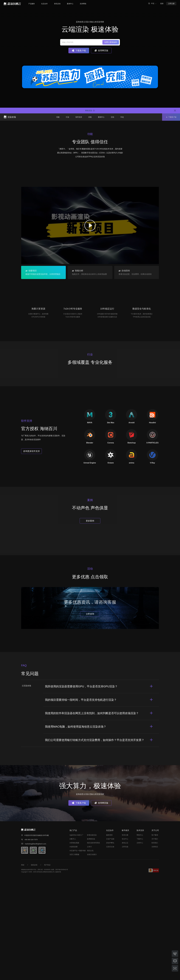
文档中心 (140, 943)
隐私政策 (34, 965)
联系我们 (155, 943)
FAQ (122, 117)
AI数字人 (73, 939)
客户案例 (155, 936)
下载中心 (140, 939)
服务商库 (109, 936)
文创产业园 (110, 939)
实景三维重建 (74, 955)
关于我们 (155, 939)
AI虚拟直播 (74, 947)
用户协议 (47, 965)
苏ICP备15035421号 (62, 970)
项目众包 (90, 951)
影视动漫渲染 (92, 936)
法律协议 (155, 947)
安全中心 (125, 939)
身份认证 (125, 943)
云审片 (89, 947)
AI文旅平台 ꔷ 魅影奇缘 (78, 951)
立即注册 (171, 4)
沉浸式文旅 (110, 947)
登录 (162, 4)
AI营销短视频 (74, 943)
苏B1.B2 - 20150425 (44, 970)
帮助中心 (140, 936)
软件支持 (79, 117)
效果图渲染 (91, 939)
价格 (90, 117)
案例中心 (101, 117)
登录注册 (125, 936)
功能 (58, 117)
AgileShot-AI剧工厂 (76, 936)
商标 (23, 965)
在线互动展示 (92, 955)
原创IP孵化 (110, 943)
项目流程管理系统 (93, 943)
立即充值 (125, 947)
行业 (67, 117)
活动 (112, 117)
